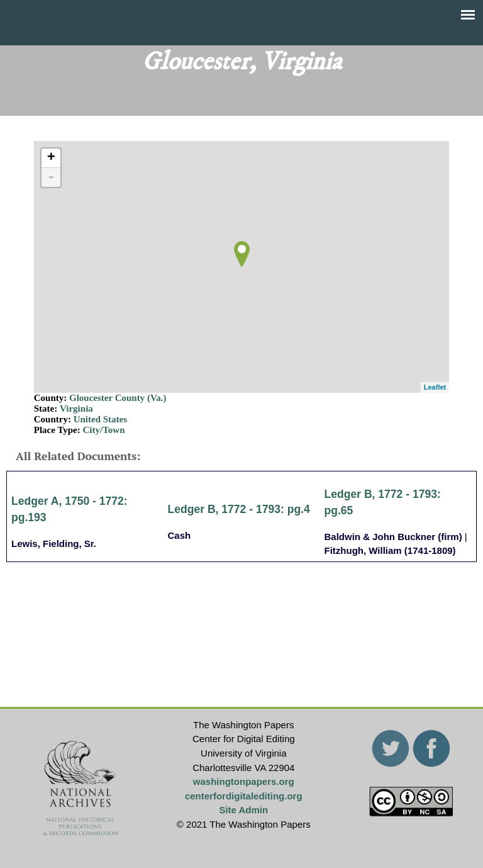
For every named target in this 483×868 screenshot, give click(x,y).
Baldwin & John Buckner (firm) (393, 537)
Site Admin (243, 810)
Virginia (76, 409)
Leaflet (435, 387)
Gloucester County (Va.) (118, 398)
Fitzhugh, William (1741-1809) (390, 550)
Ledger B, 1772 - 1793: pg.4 (239, 509)
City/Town (104, 430)
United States (100, 419)
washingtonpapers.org (244, 781)
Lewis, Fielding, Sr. (54, 544)
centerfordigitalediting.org (244, 796)
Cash (180, 535)
